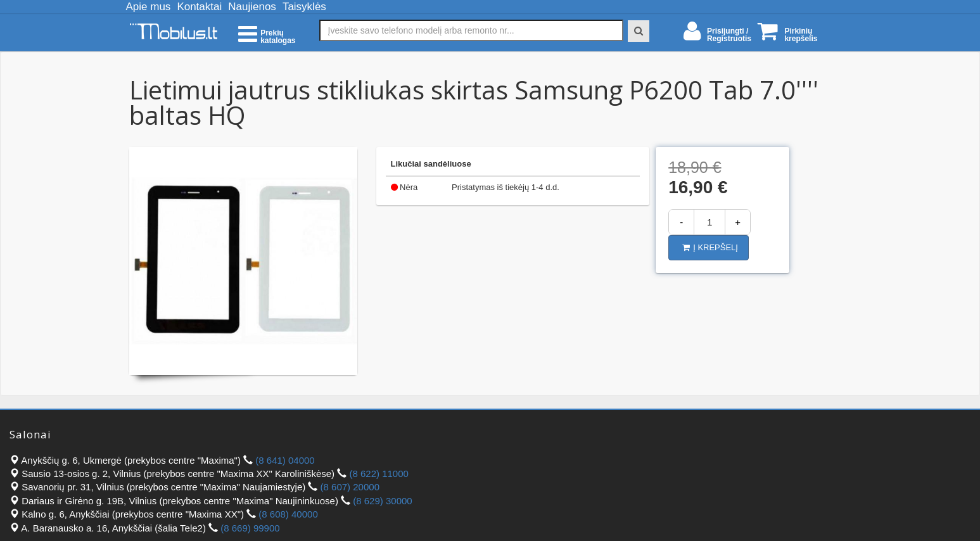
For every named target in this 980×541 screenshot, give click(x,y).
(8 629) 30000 (382, 501)
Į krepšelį (710, 247)
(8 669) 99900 (250, 528)
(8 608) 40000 (288, 514)
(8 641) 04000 (285, 460)
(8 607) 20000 (350, 487)
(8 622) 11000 (379, 474)
